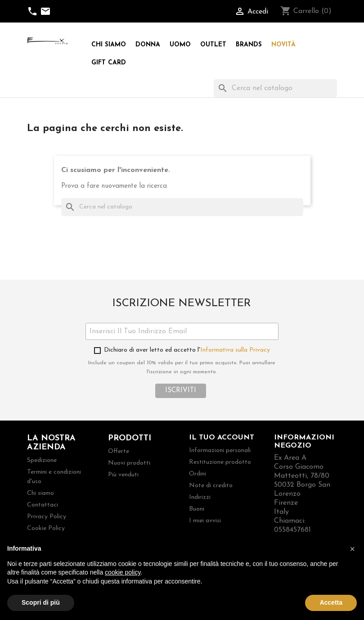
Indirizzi (200, 497)
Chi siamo (109, 45)
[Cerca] (275, 88)
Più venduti (123, 475)
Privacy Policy (47, 517)
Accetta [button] (331, 602)
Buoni (197, 509)
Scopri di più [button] (41, 602)
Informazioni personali (220, 450)
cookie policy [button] (123, 572)
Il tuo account (222, 438)
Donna (148, 45)
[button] (352, 549)
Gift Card (109, 63)
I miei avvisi (205, 521)
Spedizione (42, 460)
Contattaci (43, 505)
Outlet (213, 45)
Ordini (198, 474)
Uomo (180, 45)
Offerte (119, 451)
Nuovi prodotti (129, 463)
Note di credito (211, 486)
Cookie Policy (46, 528)
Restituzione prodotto (220, 462)
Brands (249, 45)
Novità (283, 45)
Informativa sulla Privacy (235, 350)
